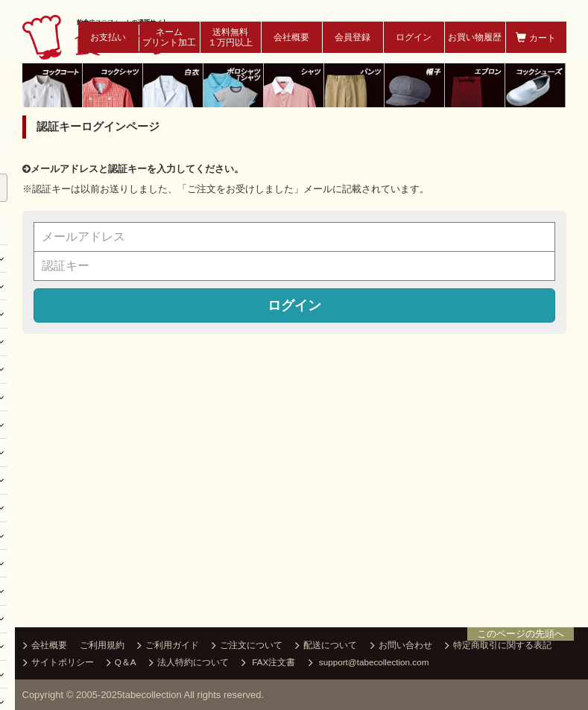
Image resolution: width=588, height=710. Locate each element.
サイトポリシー (59, 663)
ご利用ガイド (168, 646)
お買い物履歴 (475, 37)
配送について (326, 646)
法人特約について (189, 663)
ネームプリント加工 (169, 37)
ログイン (414, 37)
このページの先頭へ (521, 634)
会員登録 (353, 37)
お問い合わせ (401, 646)
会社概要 (291, 37)
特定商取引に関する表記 (498, 646)
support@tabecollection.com (369, 663)
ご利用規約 (102, 645)
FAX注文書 (268, 663)
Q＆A (121, 663)
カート (535, 38)
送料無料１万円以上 (230, 37)
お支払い (108, 37)
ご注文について (247, 646)
